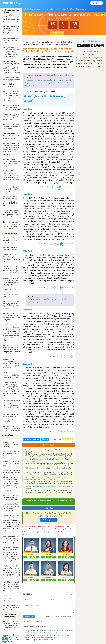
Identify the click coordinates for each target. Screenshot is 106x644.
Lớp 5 (52, 9)
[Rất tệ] (47, 187)
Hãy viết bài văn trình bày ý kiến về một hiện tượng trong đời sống (47, 635)
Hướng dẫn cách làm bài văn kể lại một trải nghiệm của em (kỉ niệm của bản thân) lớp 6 (49, 631)
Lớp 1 (79, 9)
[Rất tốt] (60, 187)
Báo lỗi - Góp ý (49, 508)
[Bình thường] (53, 187)
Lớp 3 (65, 9)
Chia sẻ (36, 439)
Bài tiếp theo (59, 445)
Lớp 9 (26, 9)
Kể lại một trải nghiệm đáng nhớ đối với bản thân (41, 633)
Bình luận (27, 440)
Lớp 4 (59, 9)
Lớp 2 (72, 9)
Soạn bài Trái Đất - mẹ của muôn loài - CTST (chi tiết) (49, 299)
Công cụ (85, 9)
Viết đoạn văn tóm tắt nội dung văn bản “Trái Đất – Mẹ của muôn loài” (49, 80)
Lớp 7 (39, 9)
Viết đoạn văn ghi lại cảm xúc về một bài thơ (39, 640)
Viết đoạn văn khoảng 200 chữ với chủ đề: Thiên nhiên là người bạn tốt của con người (48, 50)
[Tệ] (50, 187)
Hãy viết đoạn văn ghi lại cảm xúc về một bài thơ (41, 637)
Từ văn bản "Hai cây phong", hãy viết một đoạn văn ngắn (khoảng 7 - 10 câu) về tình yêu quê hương (46, 478)
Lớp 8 (33, 9)
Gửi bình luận (29, 617)
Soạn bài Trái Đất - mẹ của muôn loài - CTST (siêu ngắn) (50, 303)
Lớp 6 (46, 9)
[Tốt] (57, 187)
